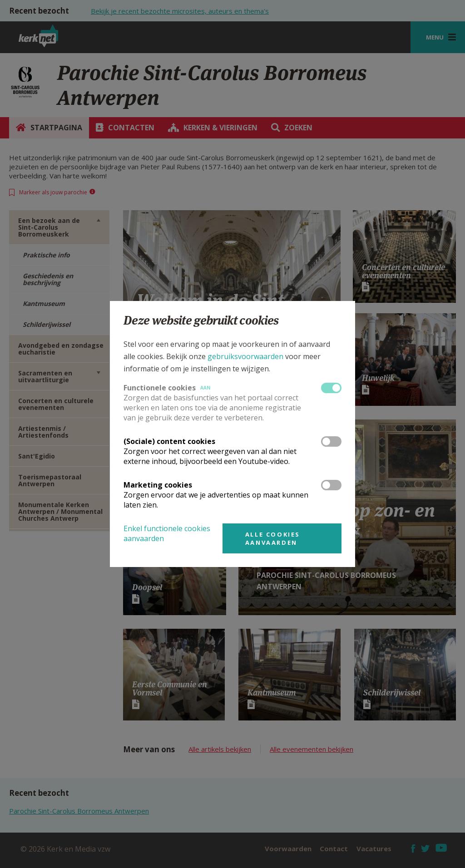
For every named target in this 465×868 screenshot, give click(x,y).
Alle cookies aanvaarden (273, 538)
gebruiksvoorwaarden (245, 356)
